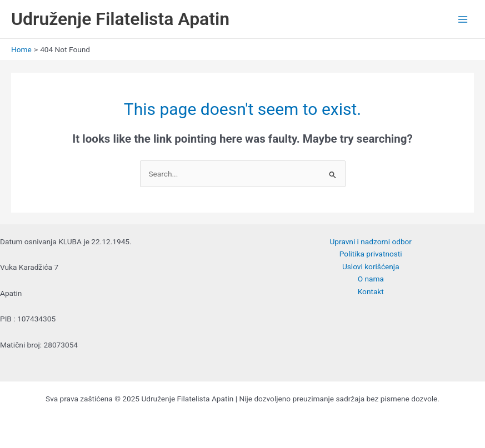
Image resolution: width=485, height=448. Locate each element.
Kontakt (371, 291)
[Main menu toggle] (463, 19)
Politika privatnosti (371, 254)
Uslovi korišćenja (371, 266)
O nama (371, 279)
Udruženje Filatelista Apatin (120, 19)
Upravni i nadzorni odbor (371, 241)
